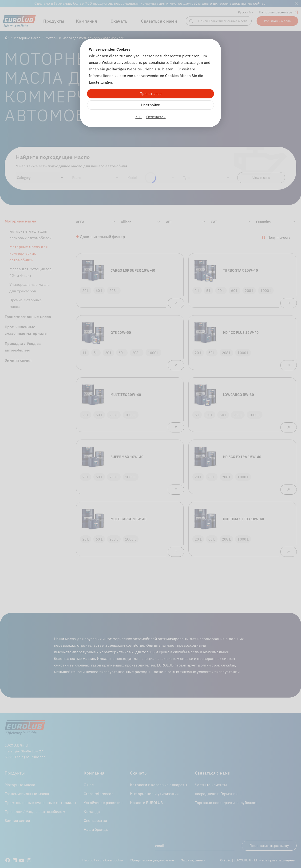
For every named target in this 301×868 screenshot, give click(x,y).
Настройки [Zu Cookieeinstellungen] (151, 105)
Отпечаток (156, 117)
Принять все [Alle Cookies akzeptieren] (151, 93)
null (139, 117)
